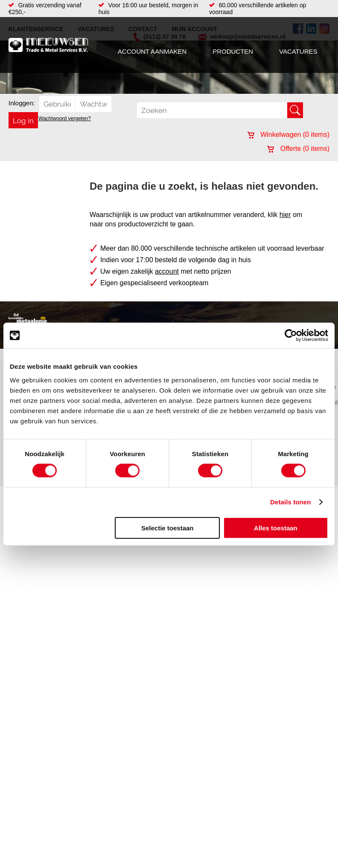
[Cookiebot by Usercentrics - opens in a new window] (291, 336)
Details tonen (290, 502)
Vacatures (298, 51)
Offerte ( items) (298, 149)
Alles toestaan (276, 528)
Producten (233, 51)
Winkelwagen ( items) (288, 135)
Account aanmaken (152, 51)
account (167, 271)
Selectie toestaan (168, 528)
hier (285, 215)
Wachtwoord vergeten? (65, 119)
